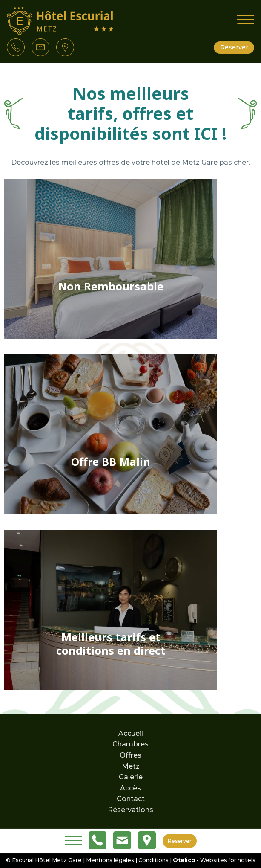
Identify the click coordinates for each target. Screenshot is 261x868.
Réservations (130, 810)
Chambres (130, 744)
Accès (130, 788)
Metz (131, 766)
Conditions (153, 860)
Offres (130, 755)
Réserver (234, 47)
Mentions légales (110, 860)
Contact (131, 799)
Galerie (131, 777)
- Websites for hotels (214, 860)
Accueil (131, 733)
